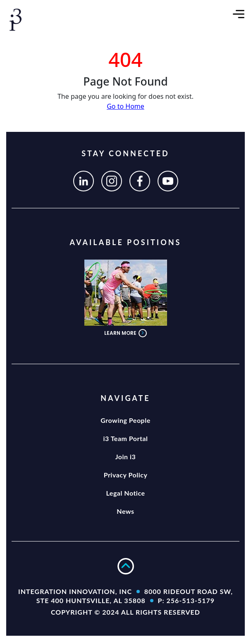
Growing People (125, 420)
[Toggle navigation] (239, 13)
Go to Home (125, 106)
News (125, 511)
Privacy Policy (126, 475)
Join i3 (126, 457)
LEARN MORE (125, 333)
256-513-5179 (190, 600)
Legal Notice (125, 493)
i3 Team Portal (125, 438)
